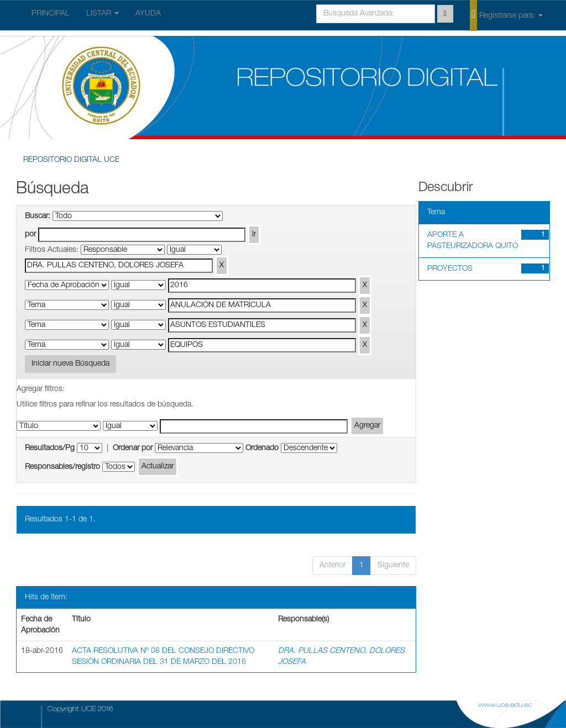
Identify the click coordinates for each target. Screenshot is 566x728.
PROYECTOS (450, 269)
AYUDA (148, 14)
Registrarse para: (506, 15)
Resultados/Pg (50, 449)
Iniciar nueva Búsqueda (70, 364)
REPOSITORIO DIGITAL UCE (71, 160)
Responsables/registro (62, 467)
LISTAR (103, 14)
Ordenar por (133, 449)
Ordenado (262, 449)
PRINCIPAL (51, 14)
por (30, 235)
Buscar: (38, 217)
